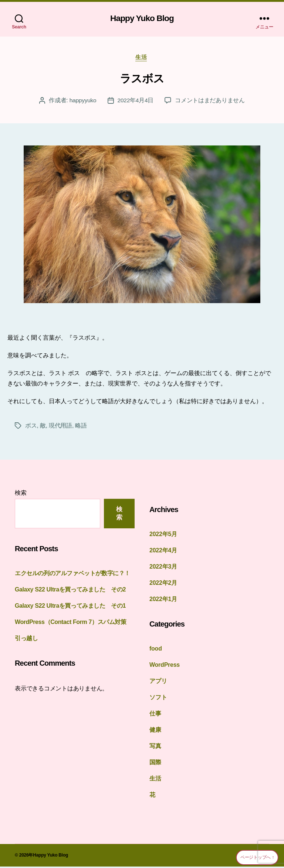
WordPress (165, 666)
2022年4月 (163, 552)
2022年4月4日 (136, 102)
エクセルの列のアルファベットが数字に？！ (72, 575)
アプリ (158, 682)
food (156, 650)
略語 (81, 427)
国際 (155, 764)
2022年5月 (163, 536)
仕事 (155, 715)
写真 (155, 747)
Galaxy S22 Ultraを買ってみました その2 (73, 591)
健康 (155, 731)
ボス (31, 427)
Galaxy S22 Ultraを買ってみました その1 (73, 607)
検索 (21, 494)
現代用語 (60, 427)
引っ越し (26, 640)
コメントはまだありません (211, 102)
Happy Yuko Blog (142, 18)
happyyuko (83, 102)
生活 (142, 59)
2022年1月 (163, 601)
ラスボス (142, 80)
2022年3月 (163, 568)
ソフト (158, 699)
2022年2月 (163, 584)
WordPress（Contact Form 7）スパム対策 (73, 623)
